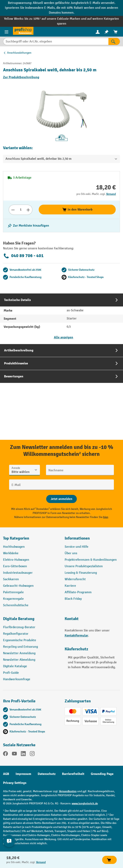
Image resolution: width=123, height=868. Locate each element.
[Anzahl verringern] (13, 210)
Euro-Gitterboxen (15, 566)
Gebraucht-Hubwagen (18, 586)
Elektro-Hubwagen (16, 560)
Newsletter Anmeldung (19, 653)
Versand (111, 194)
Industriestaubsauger (18, 573)
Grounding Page (102, 774)
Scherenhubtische (16, 605)
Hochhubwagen (14, 547)
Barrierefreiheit (73, 774)
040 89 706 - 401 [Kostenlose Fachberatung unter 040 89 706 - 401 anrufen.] (23, 256)
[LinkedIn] (23, 754)
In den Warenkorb (77, 210)
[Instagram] (32, 754)
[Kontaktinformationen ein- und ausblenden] (9, 841)
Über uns (71, 553)
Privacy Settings (15, 783)
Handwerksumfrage (17, 679)
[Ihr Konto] (98, 32)
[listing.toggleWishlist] (28, 226)
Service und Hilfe (76, 547)
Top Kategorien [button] (16, 538)
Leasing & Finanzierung (81, 573)
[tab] (61, 319)
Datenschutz (47, 774)
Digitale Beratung (19, 619)
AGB (6, 774)
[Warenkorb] (116, 32)
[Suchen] (114, 41)
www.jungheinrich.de (85, 803)
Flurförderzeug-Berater (19, 627)
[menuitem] (98, 32)
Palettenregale (13, 592)
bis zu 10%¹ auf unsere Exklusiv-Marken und (56, 19)
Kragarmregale (13, 599)
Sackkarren (11, 579)
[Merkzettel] (107, 32)
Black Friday (73, 599)
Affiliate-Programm (78, 592)
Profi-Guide (11, 673)
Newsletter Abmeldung (19, 660)
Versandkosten (68, 791)
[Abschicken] (61, 499)
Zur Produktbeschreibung (21, 77)
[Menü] (6, 32)
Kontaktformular (76, 636)
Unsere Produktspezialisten (84, 566)
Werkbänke (11, 553)
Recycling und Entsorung (20, 647)
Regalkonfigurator (16, 634)
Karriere (70, 586)
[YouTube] (14, 754)
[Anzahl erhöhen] (28, 210)
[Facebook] (5, 754)
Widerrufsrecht (75, 579)
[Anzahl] (21, 210)
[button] (31, 620)
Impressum (23, 774)
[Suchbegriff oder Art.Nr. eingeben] (56, 41)
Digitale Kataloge (15, 666)
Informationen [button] (77, 538)
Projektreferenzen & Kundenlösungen (91, 560)
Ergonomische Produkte (20, 640)
